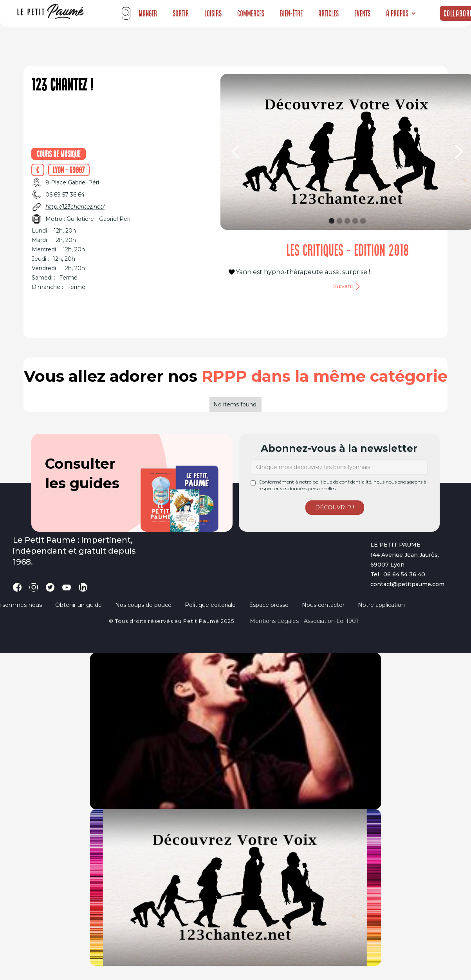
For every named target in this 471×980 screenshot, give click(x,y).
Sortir (181, 13)
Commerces (251, 13)
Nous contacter (323, 605)
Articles (328, 13)
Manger (148, 13)
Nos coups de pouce (143, 605)
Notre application (381, 605)
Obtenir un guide (78, 605)
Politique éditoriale (210, 605)
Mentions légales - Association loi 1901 (304, 621)
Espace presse (269, 605)
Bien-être (291, 13)
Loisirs (213, 13)
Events (362, 13)
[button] (401, 13)
